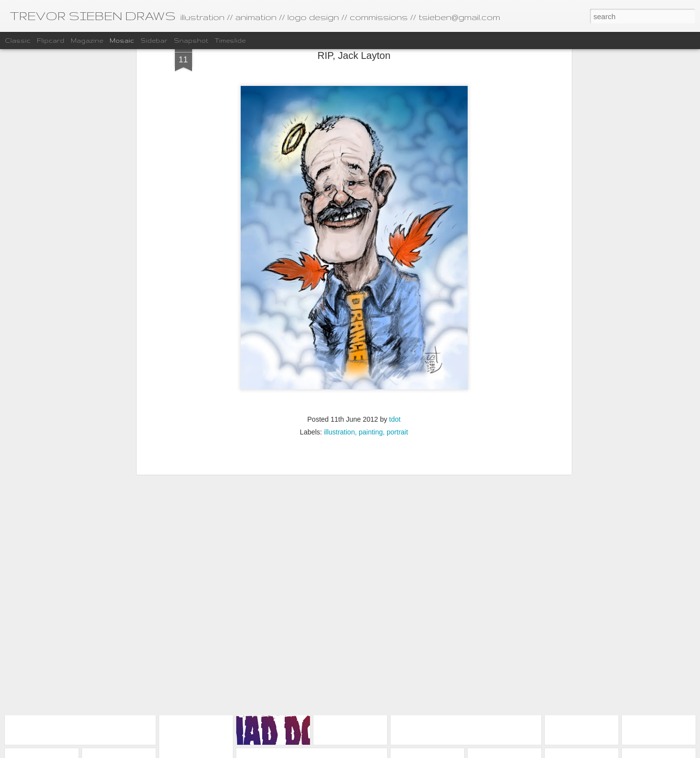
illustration (339, 341)
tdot (395, 328)
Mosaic (122, 41)
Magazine (87, 41)
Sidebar (154, 41)
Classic (18, 41)
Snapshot (191, 41)
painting (371, 341)
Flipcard (51, 41)
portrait (397, 341)
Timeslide (230, 41)
